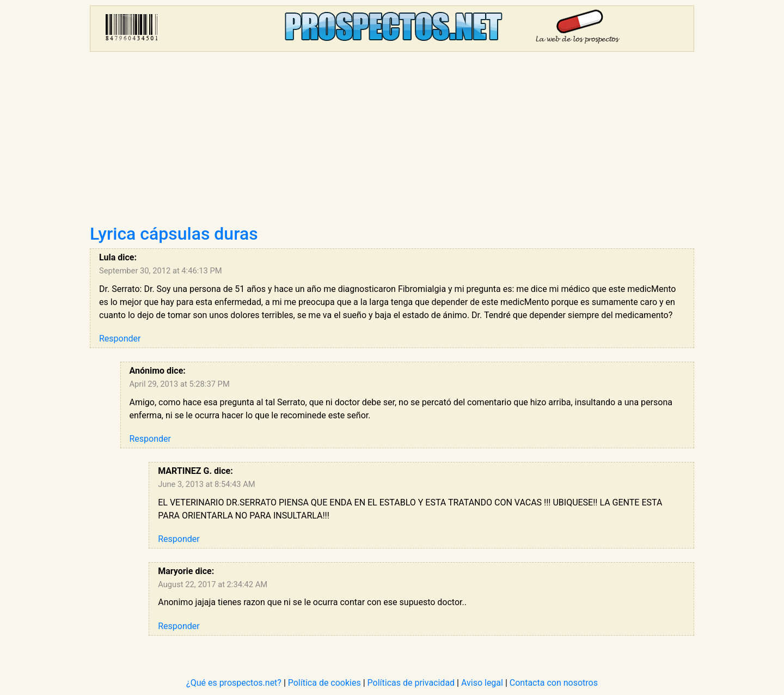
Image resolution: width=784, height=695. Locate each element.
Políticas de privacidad (411, 683)
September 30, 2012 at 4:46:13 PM (161, 271)
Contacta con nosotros (554, 683)
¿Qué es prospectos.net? (234, 683)
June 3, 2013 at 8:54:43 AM (206, 484)
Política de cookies (324, 683)
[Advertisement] (392, 142)
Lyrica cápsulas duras (174, 234)
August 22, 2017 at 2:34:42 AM (213, 584)
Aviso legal (482, 683)
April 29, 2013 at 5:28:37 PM (180, 384)
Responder (120, 339)
